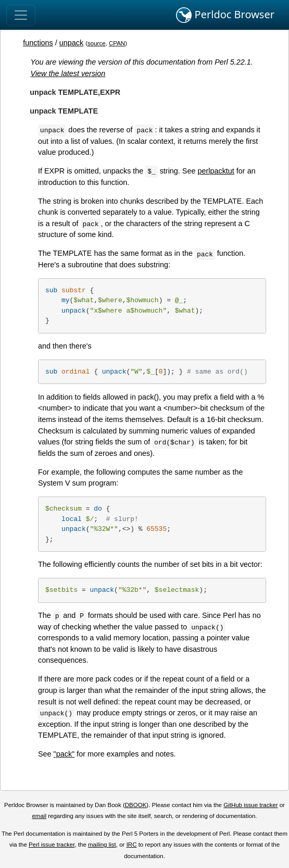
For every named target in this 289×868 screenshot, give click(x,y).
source (97, 43)
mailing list (102, 845)
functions (38, 43)
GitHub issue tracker (250, 805)
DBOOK (136, 805)
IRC (132, 845)
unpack (71, 43)
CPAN (117, 43)
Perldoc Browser (225, 15)
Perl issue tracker (52, 845)
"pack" (64, 754)
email (39, 816)
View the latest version (68, 73)
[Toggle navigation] (21, 15)
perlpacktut (216, 171)
